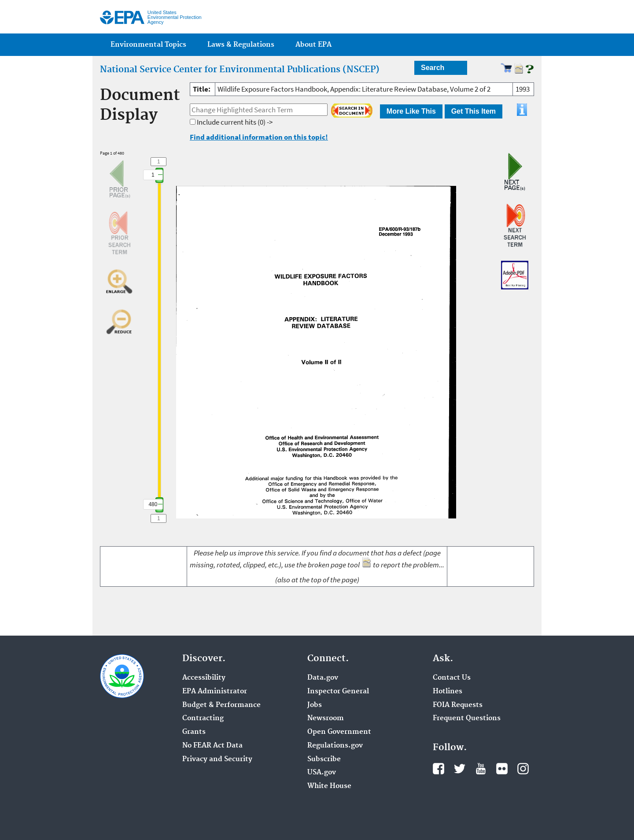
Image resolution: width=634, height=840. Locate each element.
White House (329, 786)
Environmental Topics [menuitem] (148, 45)
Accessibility (204, 678)
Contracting (203, 718)
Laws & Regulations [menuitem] (241, 45)
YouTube (481, 769)
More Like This (411, 111)
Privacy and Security (217, 759)
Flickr (502, 769)
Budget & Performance (221, 705)
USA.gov (322, 773)
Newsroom (326, 718)
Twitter (460, 769)
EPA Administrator (215, 692)
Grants (194, 732)
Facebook (439, 769)
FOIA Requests (458, 705)
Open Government (339, 732)
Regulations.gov (335, 746)
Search (433, 68)
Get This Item (474, 111)
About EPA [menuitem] (313, 45)
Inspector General (338, 692)
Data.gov (323, 678)
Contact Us (452, 678)
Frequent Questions (467, 718)
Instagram (523, 769)
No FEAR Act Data (212, 746)
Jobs (315, 705)
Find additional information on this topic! (259, 137)
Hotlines (448, 692)
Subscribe (324, 759)
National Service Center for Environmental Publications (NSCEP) (240, 70)
